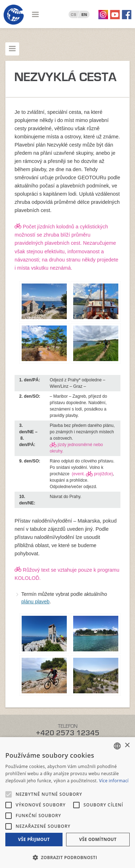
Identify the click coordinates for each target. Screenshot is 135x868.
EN (84, 15)
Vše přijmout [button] (34, 839)
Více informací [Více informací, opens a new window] (114, 781)
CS (74, 15)
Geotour (14, 15)
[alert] (67, 803)
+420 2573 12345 (68, 733)
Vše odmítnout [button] (98, 839)
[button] (67, 857)
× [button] (127, 745)
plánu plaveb (35, 602)
